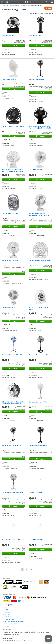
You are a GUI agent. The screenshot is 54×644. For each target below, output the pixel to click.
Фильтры (48, 8)
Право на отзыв (10, 619)
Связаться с (8, 617)
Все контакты (29, 641)
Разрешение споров (11, 624)
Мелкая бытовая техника (18, 5)
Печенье (7, 626)
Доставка (7, 614)
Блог (6, 607)
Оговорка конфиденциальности (15, 622)
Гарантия (7, 612)
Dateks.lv (5, 5)
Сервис (7, 610)
